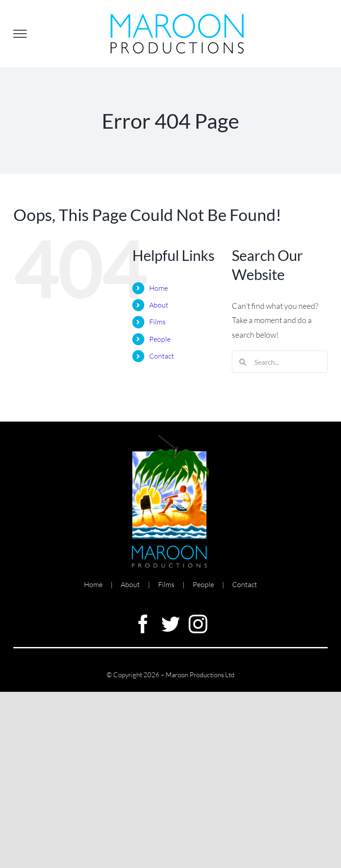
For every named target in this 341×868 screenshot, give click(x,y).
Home (159, 288)
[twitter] (170, 624)
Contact (162, 356)
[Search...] (280, 362)
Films (157, 322)
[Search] (243, 362)
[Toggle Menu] (20, 34)
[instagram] (198, 624)
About (159, 305)
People (160, 339)
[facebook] (143, 624)
